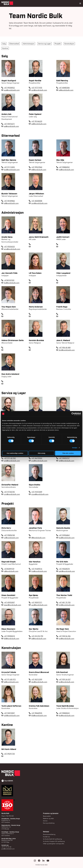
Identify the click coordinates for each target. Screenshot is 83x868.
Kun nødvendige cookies (15, 453)
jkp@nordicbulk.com (12, 283)
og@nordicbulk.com (66, 170)
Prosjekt (58, 44)
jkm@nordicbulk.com (67, 350)
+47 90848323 (64, 713)
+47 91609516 (37, 569)
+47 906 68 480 (65, 348)
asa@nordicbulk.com (12, 90)
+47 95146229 (37, 121)
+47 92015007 (9, 713)
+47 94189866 (9, 201)
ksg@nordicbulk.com (67, 538)
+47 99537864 (37, 167)
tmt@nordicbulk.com (67, 605)
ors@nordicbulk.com (66, 639)
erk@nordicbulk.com (66, 461)
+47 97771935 (37, 88)
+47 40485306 (64, 88)
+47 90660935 (37, 713)
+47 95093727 (64, 458)
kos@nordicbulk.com (12, 170)
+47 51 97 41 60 (6, 847)
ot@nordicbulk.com (11, 203)
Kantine (5, 48)
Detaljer (75, 448)
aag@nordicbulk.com (39, 605)
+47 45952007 (9, 602)
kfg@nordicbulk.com (39, 715)
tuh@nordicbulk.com (12, 715)
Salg (4, 44)
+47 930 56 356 (65, 636)
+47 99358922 (9, 88)
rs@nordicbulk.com (11, 571)
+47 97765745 (9, 492)
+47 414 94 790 (37, 636)
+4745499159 (9, 569)
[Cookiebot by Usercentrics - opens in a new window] (73, 414)
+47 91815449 (37, 492)
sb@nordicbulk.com (39, 639)
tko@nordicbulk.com (67, 715)
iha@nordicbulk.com (39, 571)
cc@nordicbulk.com (11, 538)
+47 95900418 (9, 636)
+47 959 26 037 (65, 679)
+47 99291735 (9, 754)
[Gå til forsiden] (7, 3)
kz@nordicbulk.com (11, 682)
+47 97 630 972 (10, 679)
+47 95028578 (64, 569)
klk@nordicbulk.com (12, 639)
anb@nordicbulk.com (12, 461)
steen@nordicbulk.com (12, 605)
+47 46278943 (37, 458)
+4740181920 (9, 280)
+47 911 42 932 (10, 458)
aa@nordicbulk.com (11, 126)
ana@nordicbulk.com (39, 461)
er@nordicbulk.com (66, 90)
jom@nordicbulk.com (39, 203)
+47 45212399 (37, 679)
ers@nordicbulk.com (66, 682)
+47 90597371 (37, 602)
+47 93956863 (64, 535)
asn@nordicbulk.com (39, 90)
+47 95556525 (9, 247)
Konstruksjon (69, 44)
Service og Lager (44, 44)
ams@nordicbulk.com (12, 249)
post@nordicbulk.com (8, 849)
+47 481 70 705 (65, 602)
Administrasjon (28, 44)
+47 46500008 (37, 201)
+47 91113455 (9, 167)
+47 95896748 (9, 535)
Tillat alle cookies (68, 453)
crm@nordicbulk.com (12, 494)
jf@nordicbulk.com (38, 538)
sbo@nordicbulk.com (39, 682)
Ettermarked (14, 44)
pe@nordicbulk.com (39, 124)
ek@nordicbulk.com (39, 170)
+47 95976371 (9, 124)
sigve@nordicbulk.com (40, 494)
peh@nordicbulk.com (67, 571)
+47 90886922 (64, 167)
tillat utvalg (41, 453)
